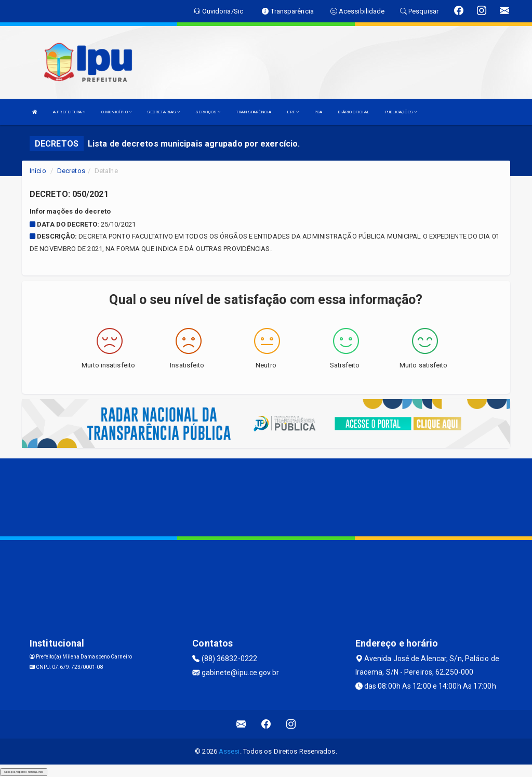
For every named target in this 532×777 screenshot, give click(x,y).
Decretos (71, 171)
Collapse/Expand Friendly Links (24, 772)
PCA (318, 112)
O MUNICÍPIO (116, 112)
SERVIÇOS (208, 112)
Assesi (229, 751)
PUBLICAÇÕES (401, 112)
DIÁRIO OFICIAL (353, 112)
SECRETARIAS (163, 112)
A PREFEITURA (69, 112)
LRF (293, 112)
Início (38, 171)
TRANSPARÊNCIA (254, 112)
